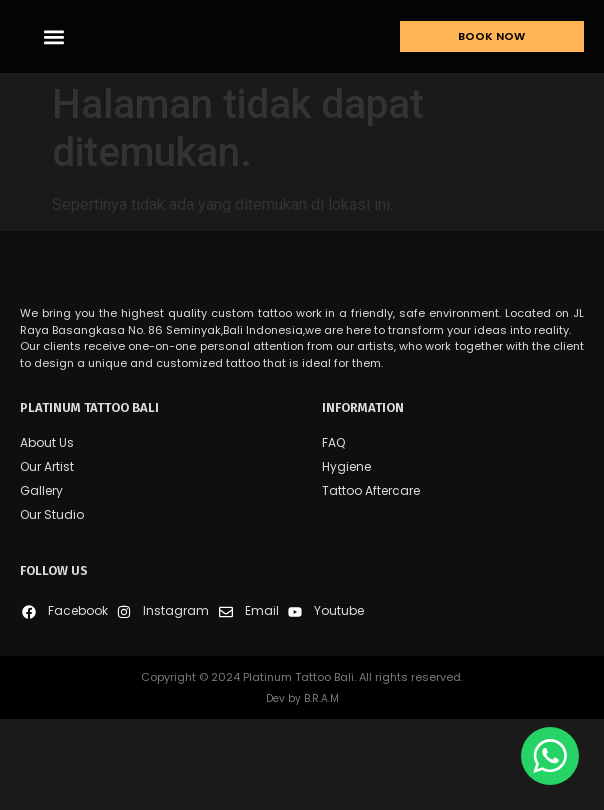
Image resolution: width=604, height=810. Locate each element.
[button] (54, 51)
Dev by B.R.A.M (302, 789)
